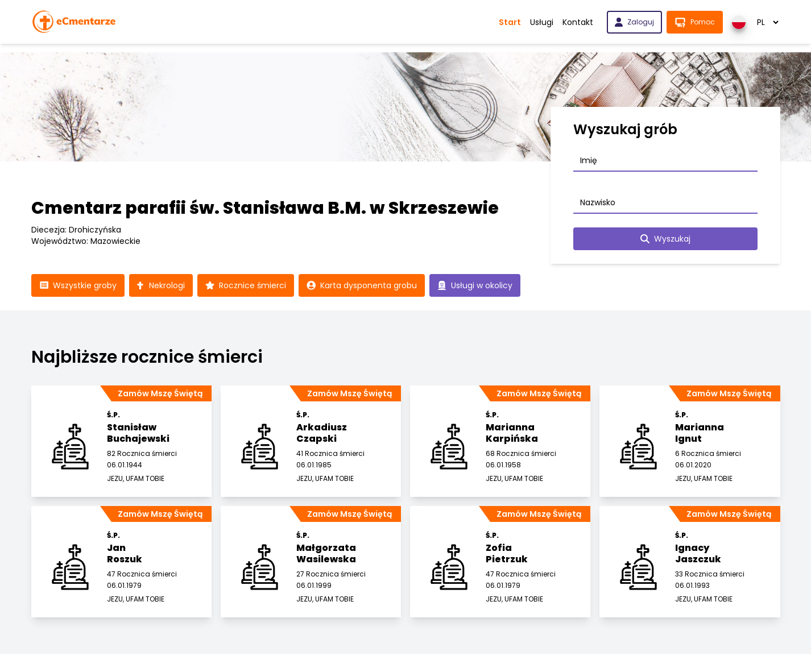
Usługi (542, 22)
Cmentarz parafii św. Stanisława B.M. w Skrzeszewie (265, 208)
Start (510, 22)
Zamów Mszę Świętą (160, 393)
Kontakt (578, 22)
